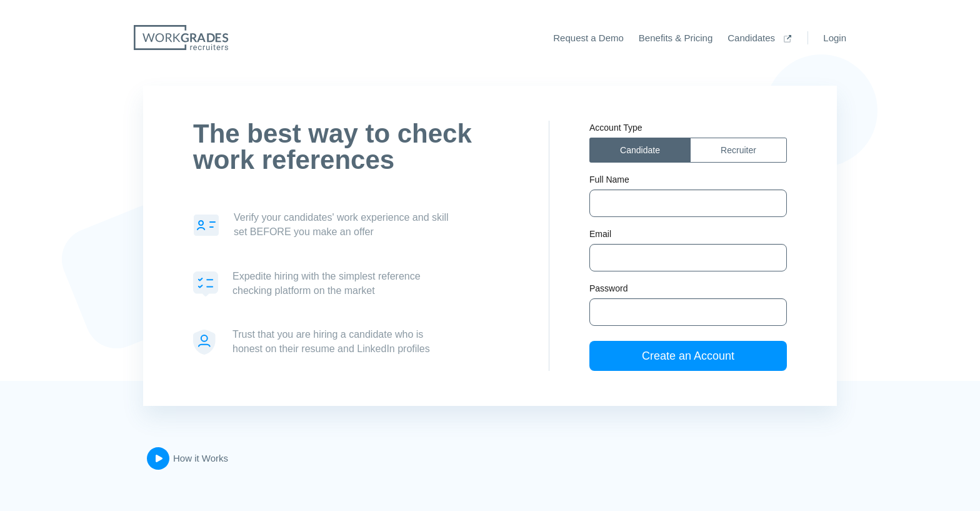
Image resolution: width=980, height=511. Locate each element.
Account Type (616, 128)
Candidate (640, 150)
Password (608, 288)
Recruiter (738, 150)
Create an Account (688, 356)
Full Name (609, 180)
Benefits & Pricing (676, 38)
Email (600, 234)
